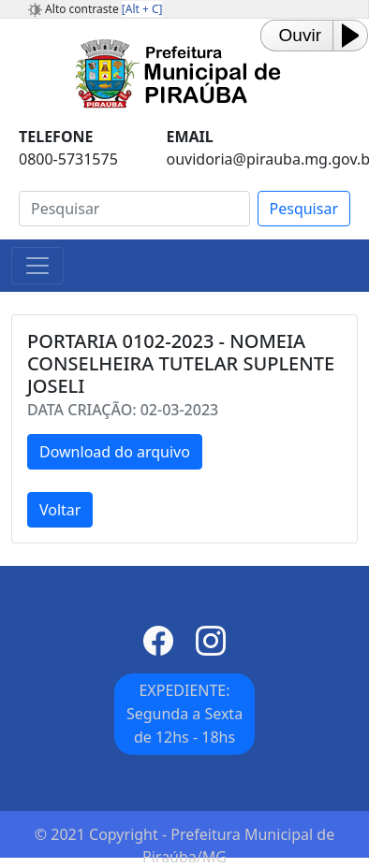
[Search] (134, 209)
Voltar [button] (60, 510)
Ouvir (300, 35)
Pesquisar (304, 209)
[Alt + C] (142, 9)
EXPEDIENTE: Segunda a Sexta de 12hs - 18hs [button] (184, 714)
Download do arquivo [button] (115, 452)
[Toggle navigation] (37, 266)
